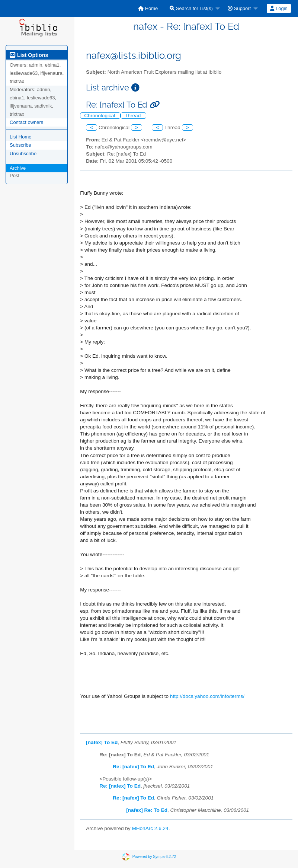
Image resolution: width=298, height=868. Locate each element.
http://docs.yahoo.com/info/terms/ (207, 696)
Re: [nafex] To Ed (133, 767)
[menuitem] (148, 8)
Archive (18, 168)
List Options (29, 55)
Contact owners (26, 122)
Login (279, 8)
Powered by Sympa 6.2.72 (154, 856)
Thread (133, 116)
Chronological (100, 116)
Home (148, 8)
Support (239, 8)
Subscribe (20, 145)
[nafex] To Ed (102, 742)
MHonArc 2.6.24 (150, 828)
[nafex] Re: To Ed (147, 810)
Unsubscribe (23, 154)
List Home (21, 137)
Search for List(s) (191, 8)
